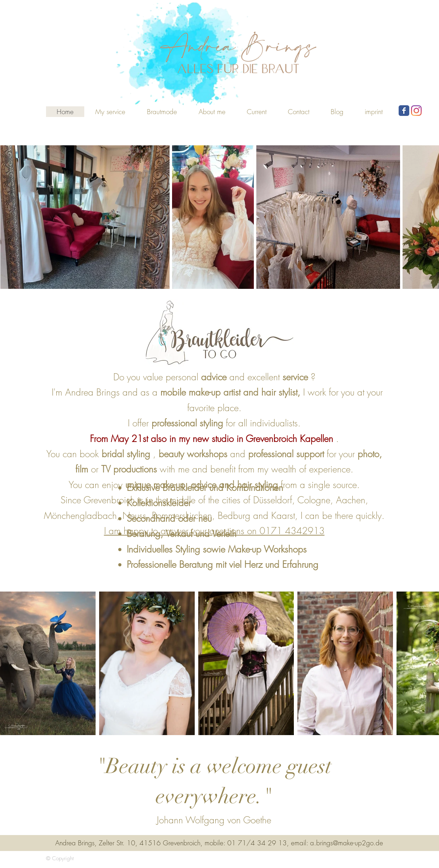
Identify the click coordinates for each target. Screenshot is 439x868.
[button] (162, 112)
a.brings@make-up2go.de (347, 843)
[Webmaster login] (365, 858)
